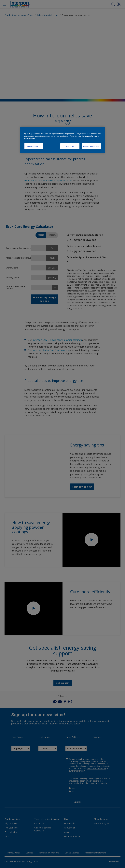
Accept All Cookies (91, 146)
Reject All (70, 146)
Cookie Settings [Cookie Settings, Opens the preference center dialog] (34, 146)
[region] (62, 140)
